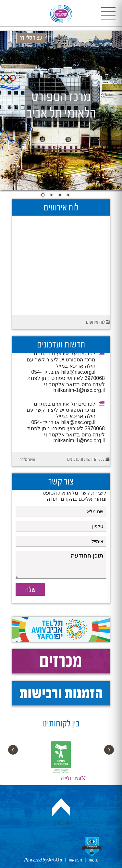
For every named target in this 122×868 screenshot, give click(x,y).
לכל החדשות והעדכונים (86, 459)
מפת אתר (75, 860)
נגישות (93, 860)
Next (113, 108)
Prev (10, 108)
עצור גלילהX (73, 779)
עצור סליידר (31, 38)
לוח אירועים (95, 322)
